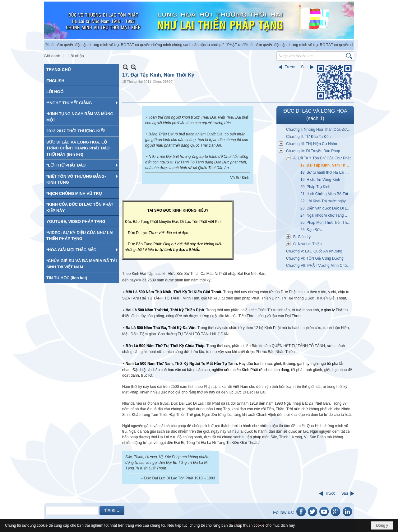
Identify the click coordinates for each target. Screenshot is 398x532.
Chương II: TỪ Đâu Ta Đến (308, 137)
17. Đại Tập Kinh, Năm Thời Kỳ (326, 165)
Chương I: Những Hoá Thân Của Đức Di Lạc (319, 129)
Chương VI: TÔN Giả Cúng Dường (315, 258)
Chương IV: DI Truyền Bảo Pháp (313, 151)
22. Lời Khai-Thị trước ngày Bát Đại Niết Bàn (326, 201)
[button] (81, 103)
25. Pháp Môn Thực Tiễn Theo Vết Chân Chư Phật (326, 223)
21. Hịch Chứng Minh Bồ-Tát (324, 194)
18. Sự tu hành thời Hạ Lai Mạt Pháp (326, 172)
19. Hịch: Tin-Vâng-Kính (320, 180)
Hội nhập (76, 56)
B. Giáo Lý (302, 237)
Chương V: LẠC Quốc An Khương (314, 251)
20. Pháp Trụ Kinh (315, 187)
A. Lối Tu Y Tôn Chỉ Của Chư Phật (322, 158)
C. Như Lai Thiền (307, 244)
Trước (290, 67)
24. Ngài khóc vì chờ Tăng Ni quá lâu (326, 215)
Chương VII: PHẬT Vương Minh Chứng (319, 266)
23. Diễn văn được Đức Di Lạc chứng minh (326, 208)
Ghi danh (52, 56)
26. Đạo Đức (311, 230)
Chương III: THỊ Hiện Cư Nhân (312, 144)
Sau (304, 67)
